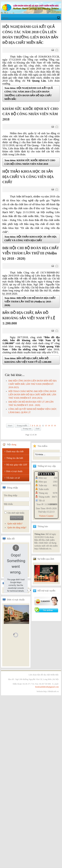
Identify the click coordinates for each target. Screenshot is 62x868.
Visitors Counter (46, 516)
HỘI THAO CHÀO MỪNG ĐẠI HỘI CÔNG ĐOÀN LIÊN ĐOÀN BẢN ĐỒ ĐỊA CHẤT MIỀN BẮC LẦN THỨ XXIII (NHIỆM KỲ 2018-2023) (32, 395)
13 (46, 426)
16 (55, 426)
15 (52, 426)
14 (49, 426)
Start (10, 426)
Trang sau (27, 429)
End (37, 429)
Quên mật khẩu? (15, 524)
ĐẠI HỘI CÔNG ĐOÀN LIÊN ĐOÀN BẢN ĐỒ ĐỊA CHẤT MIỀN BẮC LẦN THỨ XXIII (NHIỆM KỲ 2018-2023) (32, 384)
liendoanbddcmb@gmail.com (47, 687)
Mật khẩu (8, 504)
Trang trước (22, 426)
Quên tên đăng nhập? (17, 528)
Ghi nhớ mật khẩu (16, 513)
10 (37, 426)
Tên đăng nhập (11, 495)
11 (40, 426)
